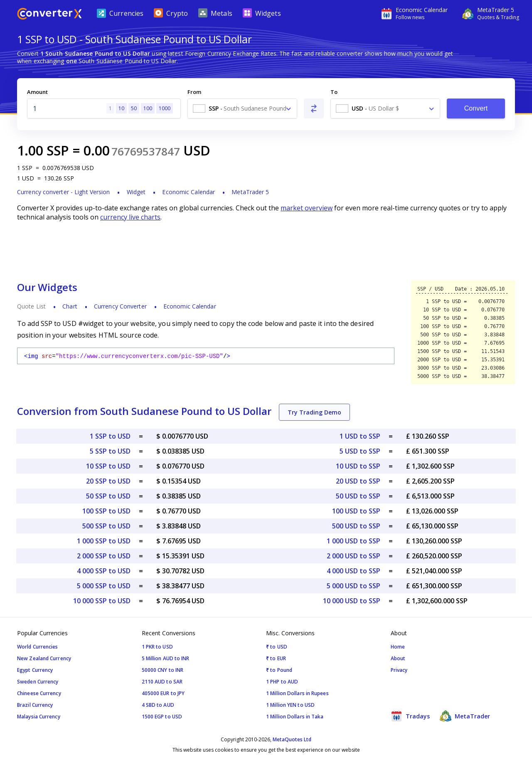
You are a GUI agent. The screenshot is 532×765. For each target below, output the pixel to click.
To (334, 92)
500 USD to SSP (356, 526)
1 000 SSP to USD (104, 541)
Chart (70, 306)
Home (398, 647)
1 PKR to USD (157, 647)
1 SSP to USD (110, 436)
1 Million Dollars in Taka (295, 717)
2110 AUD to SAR (162, 682)
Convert (476, 108)
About (398, 658)
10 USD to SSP (358, 466)
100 (148, 108)
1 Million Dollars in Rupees (297, 693)
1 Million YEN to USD (290, 705)
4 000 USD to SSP (353, 571)
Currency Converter (120, 306)
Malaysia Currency (39, 717)
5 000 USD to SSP (353, 586)
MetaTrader (465, 716)
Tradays (410, 716)
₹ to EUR (276, 658)
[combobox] (242, 109)
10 (121, 108)
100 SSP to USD (106, 511)
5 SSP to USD (110, 451)
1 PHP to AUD (282, 682)
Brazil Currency (35, 705)
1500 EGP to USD (162, 717)
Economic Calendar (188, 192)
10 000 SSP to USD (102, 601)
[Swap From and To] (314, 109)
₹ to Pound (279, 670)
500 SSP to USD (106, 526)
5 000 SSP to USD (104, 586)
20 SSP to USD (108, 481)
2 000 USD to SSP (353, 556)
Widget (136, 192)
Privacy (399, 670)
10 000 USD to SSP (352, 601)
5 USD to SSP (360, 451)
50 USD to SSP (358, 496)
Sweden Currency (38, 682)
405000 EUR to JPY (163, 693)
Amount (37, 92)
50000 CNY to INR (163, 670)
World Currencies (38, 647)
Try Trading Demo (314, 412)
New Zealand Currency (44, 658)
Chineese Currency (39, 693)
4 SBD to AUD (158, 705)
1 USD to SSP (360, 436)
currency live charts (130, 217)
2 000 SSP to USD (104, 556)
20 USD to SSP (358, 481)
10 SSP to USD (108, 466)
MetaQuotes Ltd (292, 739)
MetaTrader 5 (250, 192)
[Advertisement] (266, 251)
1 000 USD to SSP (353, 541)
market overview (307, 208)
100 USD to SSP (356, 511)
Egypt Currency (35, 670)
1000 (165, 108)
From (194, 92)
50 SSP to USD (108, 496)
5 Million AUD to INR (166, 658)
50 (134, 108)
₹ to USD (277, 647)
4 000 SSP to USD (104, 571)
